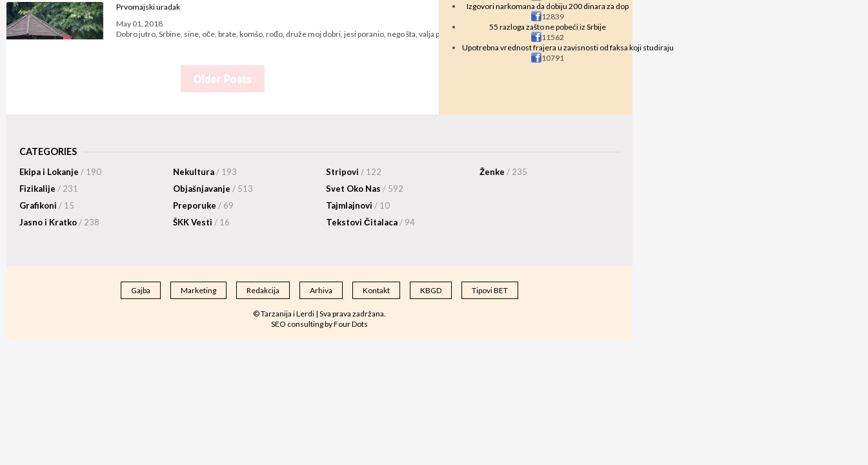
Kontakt (376, 290)
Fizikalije (49, 189)
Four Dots (351, 324)
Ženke (503, 172)
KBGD (431, 290)
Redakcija (263, 290)
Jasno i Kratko (59, 222)
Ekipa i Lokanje (60, 172)
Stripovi (354, 172)
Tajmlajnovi (358, 205)
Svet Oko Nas (365, 189)
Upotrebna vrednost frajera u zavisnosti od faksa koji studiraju (568, 47)
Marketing (198, 290)
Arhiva (321, 290)
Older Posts (223, 79)
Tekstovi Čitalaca (370, 222)
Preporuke (203, 205)
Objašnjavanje (213, 189)
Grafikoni (47, 205)
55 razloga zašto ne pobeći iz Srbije (548, 27)
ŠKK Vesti (201, 222)
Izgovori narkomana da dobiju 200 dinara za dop (548, 6)
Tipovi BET (490, 290)
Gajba (141, 290)
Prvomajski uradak (148, 7)
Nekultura (205, 172)
